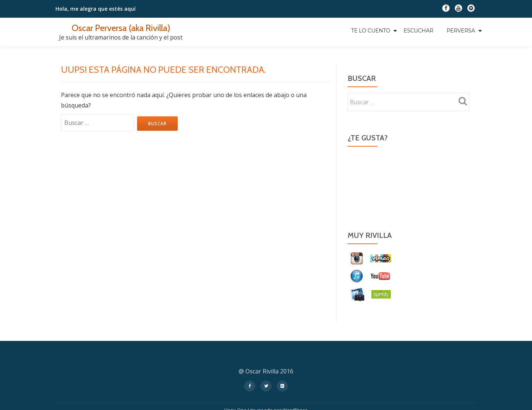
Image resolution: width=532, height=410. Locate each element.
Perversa (461, 31)
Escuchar (418, 31)
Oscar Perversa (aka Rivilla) (121, 28)
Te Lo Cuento (371, 31)
